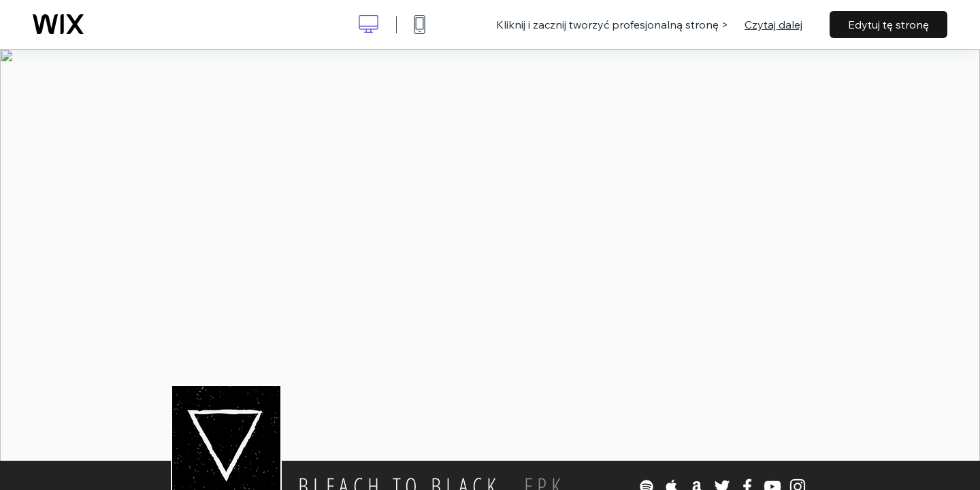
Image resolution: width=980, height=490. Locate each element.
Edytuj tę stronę (888, 24)
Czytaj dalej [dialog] (773, 24)
